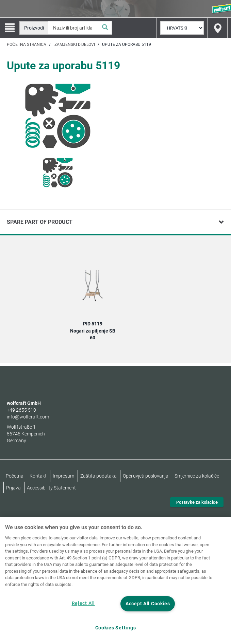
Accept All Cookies (148, 604)
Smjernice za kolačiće (197, 476)
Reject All (83, 603)
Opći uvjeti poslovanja (146, 476)
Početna (15, 476)
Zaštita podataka (98, 476)
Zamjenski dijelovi (75, 44)
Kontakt (38, 476)
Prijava (13, 488)
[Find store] (217, 28)
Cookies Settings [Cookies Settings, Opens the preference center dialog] (116, 628)
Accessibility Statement (51, 488)
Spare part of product (40, 222)
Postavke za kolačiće (197, 502)
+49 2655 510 (21, 410)
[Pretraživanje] (105, 28)
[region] (115, 581)
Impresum (63, 476)
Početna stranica (27, 44)
